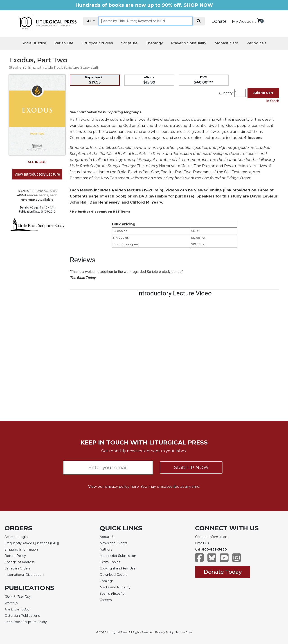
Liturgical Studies (97, 43)
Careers (106, 600)
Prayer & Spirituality (189, 43)
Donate (219, 21)
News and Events (114, 543)
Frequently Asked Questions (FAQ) (32, 543)
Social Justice (34, 43)
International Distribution (24, 575)
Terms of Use (184, 632)
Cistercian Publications (22, 616)
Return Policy (15, 556)
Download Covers (114, 575)
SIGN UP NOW (191, 467)
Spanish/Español (112, 594)
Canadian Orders (17, 568)
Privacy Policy (164, 632)
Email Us (202, 543)
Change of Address (19, 562)
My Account (244, 21)
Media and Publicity (115, 587)
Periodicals (256, 43)
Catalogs (107, 581)
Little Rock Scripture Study (26, 622)
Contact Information (211, 537)
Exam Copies (110, 562)
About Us (107, 537)
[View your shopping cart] (260, 21)
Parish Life (64, 43)
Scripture (129, 43)
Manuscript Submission (118, 556)
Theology (154, 43)
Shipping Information (21, 549)
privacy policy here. (122, 486)
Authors (106, 549)
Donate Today (223, 572)
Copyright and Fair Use (118, 568)
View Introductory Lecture (37, 174)
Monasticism (226, 43)
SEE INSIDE (37, 162)
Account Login (16, 537)
